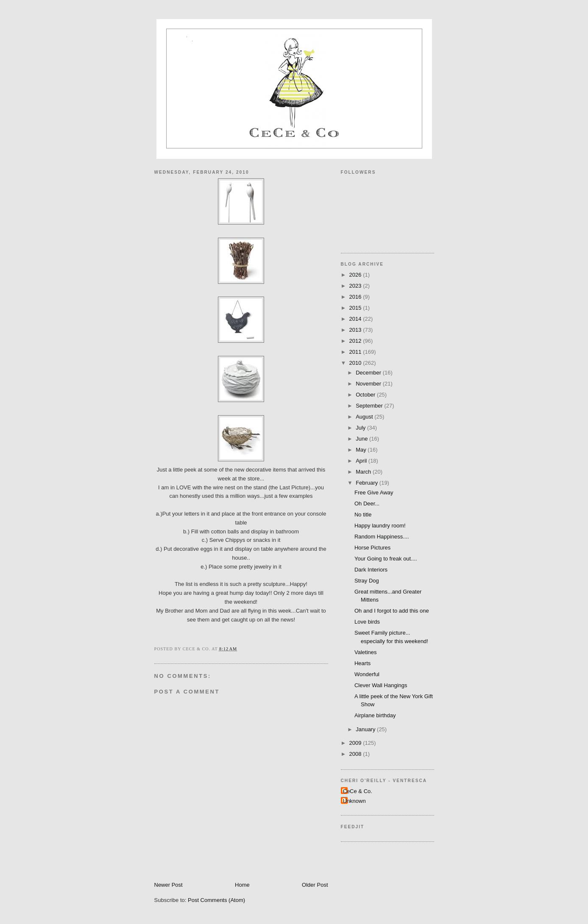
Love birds (367, 622)
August (365, 417)
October (366, 395)
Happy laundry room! (380, 526)
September (370, 406)
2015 (356, 308)
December (369, 373)
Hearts (362, 663)
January (366, 729)
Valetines (366, 652)
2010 (356, 363)
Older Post (315, 885)
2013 (356, 330)
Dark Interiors (371, 570)
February (368, 483)
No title (363, 515)
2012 (356, 341)
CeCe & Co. (358, 791)
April (362, 461)
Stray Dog (367, 581)
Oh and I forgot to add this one (392, 611)
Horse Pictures (372, 548)
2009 (356, 743)
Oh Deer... (367, 504)
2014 (356, 319)
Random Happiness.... (382, 537)
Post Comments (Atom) (216, 900)
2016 (356, 297)
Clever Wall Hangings (381, 685)
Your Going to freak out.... (386, 559)
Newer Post (169, 885)
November (369, 384)
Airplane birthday (375, 715)
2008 (356, 754)
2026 (356, 275)
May (362, 450)
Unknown (354, 801)
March (364, 472)
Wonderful (367, 674)
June (362, 439)
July (361, 428)
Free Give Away (374, 493)
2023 (356, 286)
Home (242, 885)
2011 (356, 352)
